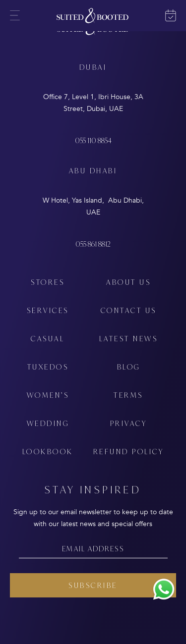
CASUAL (48, 339)
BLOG (129, 367)
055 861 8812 (93, 244)
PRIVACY (129, 423)
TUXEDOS (48, 367)
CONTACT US (129, 310)
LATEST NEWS (129, 339)
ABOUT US (128, 282)
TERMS (128, 395)
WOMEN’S (48, 395)
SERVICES (48, 310)
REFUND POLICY (129, 452)
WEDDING (48, 423)
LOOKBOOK (48, 452)
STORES (48, 282)
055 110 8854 (93, 140)
